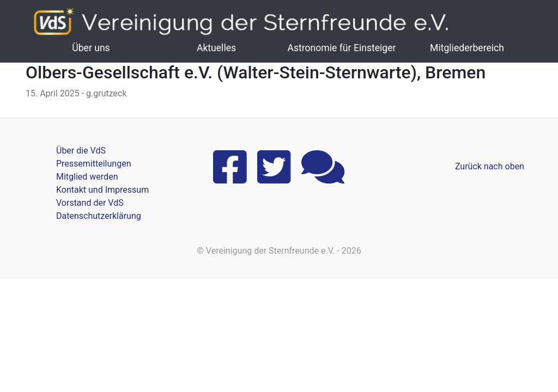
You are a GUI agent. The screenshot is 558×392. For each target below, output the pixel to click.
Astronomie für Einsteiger (341, 48)
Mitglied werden (87, 177)
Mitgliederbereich (467, 48)
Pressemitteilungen (93, 164)
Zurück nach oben (490, 166)
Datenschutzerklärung (99, 216)
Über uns (91, 48)
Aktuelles (216, 48)
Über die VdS (81, 151)
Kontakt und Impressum (102, 190)
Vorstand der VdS (90, 203)
